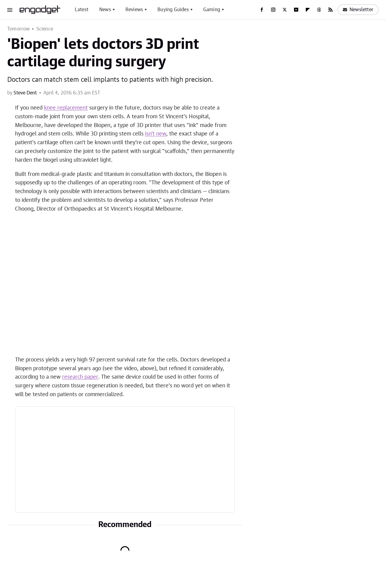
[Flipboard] (308, 10)
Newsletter (358, 10)
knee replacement (66, 108)
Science (45, 29)
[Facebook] (262, 10)
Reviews (134, 10)
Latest (82, 10)
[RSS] (331, 10)
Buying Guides (173, 10)
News (105, 10)
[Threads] (319, 10)
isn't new (156, 134)
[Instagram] (273, 10)
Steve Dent (25, 93)
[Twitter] (285, 10)
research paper (80, 377)
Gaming (212, 10)
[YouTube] (296, 10)
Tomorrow (19, 29)
